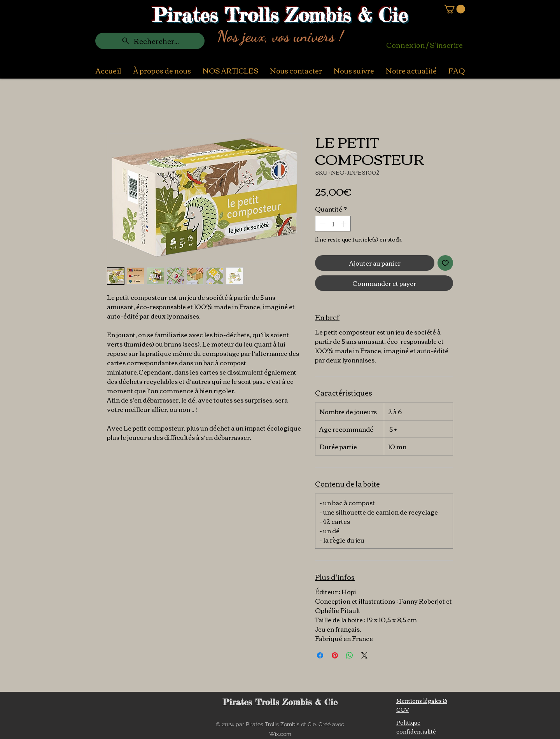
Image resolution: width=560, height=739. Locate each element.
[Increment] (344, 224)
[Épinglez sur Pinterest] (335, 655)
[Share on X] (364, 655)
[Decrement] (322, 224)
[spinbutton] (333, 224)
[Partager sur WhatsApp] (350, 655)
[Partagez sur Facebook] (320, 655)
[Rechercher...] (150, 41)
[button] (454, 9)
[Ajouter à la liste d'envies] (445, 263)
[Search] (462, 34)
